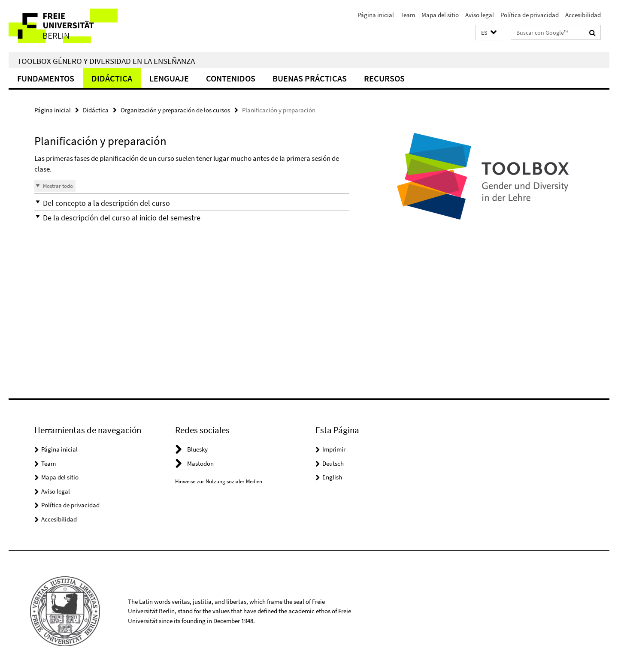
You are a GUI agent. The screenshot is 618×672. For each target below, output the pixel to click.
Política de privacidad (530, 15)
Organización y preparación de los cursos (175, 110)
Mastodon (200, 463)
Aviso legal (480, 15)
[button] (489, 33)
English (332, 477)
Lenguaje (169, 78)
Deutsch (333, 463)
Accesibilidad (583, 15)
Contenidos (231, 78)
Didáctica (112, 78)
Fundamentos (46, 78)
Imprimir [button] (334, 449)
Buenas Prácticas (310, 78)
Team (408, 15)
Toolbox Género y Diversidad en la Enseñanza (106, 61)
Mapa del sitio (440, 15)
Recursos (384, 78)
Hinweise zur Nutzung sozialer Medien (219, 481)
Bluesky (197, 449)
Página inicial (376, 15)
